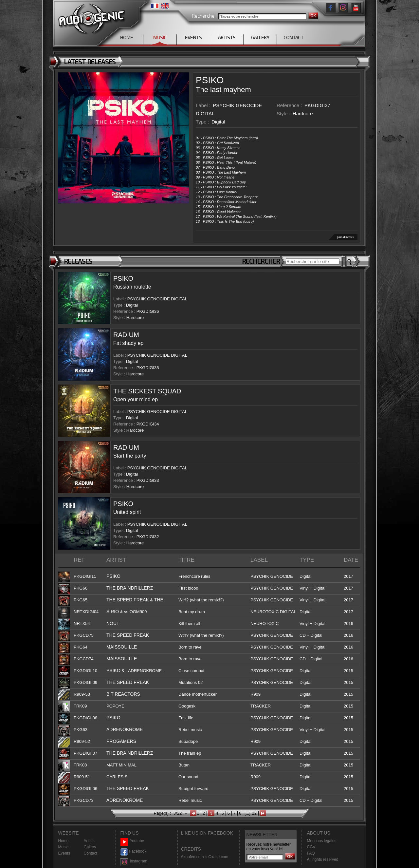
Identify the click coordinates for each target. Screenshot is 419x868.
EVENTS (193, 37)
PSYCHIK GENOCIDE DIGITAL (157, 299)
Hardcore (303, 113)
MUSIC (160, 37)
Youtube (132, 841)
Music (63, 847)
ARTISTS (227, 37)
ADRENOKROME (125, 729)
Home (64, 841)
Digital (218, 122)
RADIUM (126, 335)
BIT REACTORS (123, 694)
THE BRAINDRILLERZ (130, 588)
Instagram (134, 861)
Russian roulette (132, 287)
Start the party (130, 456)
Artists (89, 841)
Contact (91, 853)
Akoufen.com (192, 857)
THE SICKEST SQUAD (147, 391)
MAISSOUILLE (122, 647)
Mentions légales (322, 841)
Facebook (134, 851)
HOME (127, 37)
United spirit (127, 512)
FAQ (311, 853)
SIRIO (113, 612)
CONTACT (293, 37)
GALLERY (260, 37)
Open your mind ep (136, 399)
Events (64, 853)
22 (254, 813)
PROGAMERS (121, 741)
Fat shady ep (128, 343)
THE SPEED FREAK (128, 600)
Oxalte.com (218, 857)
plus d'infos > (346, 237)
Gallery (90, 847)
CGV (311, 847)
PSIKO (210, 80)
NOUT (113, 623)
